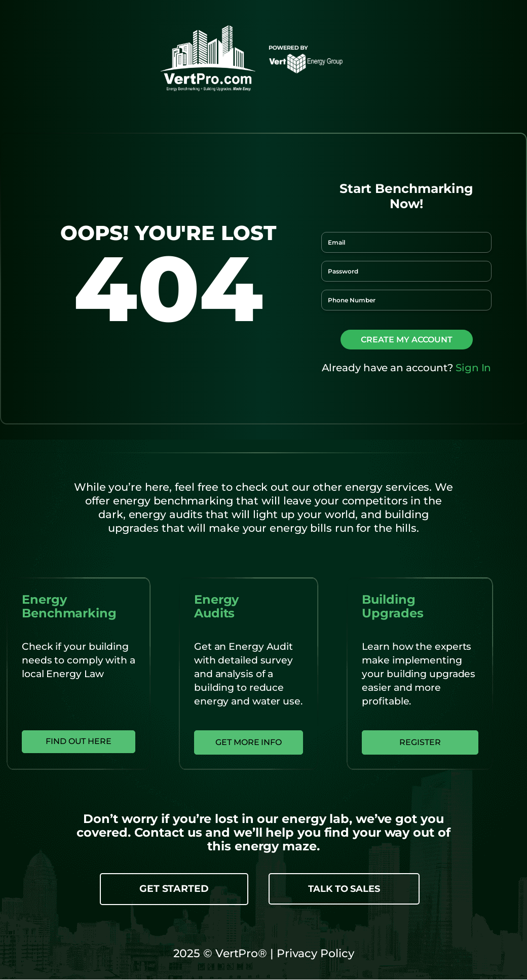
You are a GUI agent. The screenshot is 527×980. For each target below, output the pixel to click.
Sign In (473, 368)
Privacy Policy (314, 954)
